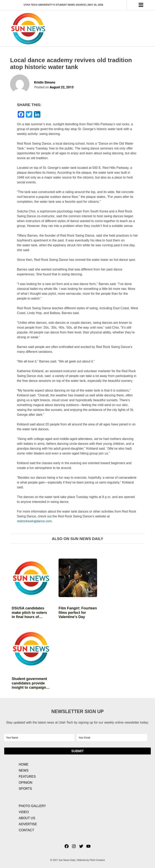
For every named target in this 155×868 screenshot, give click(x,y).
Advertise (28, 824)
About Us (27, 818)
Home (24, 764)
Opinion (26, 783)
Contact (26, 830)
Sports (25, 789)
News (24, 770)
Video (24, 812)
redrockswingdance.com (34, 521)
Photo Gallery (32, 806)
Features (27, 777)
